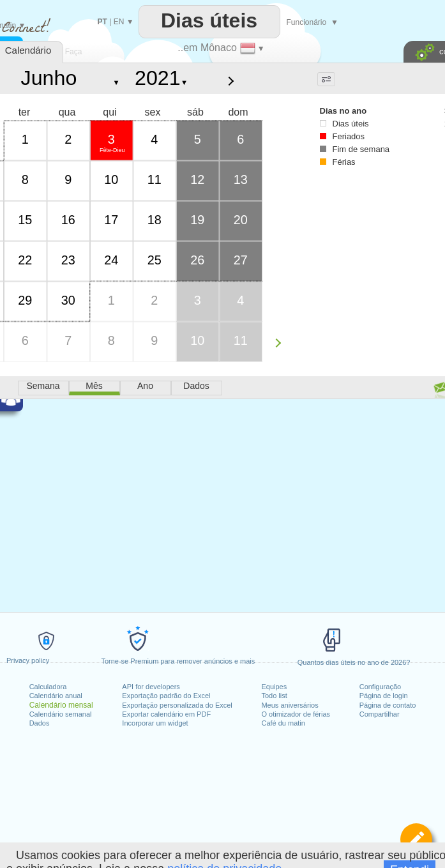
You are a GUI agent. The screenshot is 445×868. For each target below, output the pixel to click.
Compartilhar (380, 714)
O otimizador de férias (296, 714)
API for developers (151, 687)
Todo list (274, 696)
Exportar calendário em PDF (166, 714)
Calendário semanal (61, 714)
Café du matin (283, 723)
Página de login (384, 696)
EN (119, 22)
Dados (40, 723)
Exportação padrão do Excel (166, 696)
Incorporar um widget (155, 723)
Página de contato (388, 705)
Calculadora (48, 687)
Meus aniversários (290, 705)
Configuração (380, 687)
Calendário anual (56, 696)
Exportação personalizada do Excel (177, 705)
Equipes (274, 687)
